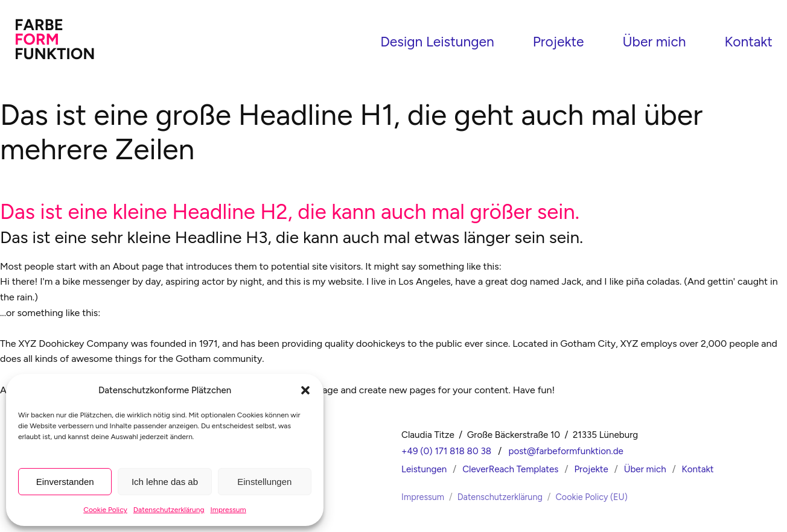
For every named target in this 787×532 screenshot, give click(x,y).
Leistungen (424, 467)
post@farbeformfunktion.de (566, 449)
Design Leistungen (437, 41)
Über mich (654, 41)
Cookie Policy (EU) (591, 495)
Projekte (559, 41)
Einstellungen (264, 482)
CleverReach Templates (510, 467)
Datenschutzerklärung (169, 510)
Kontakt (748, 41)
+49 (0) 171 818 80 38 (446, 449)
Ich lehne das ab (165, 482)
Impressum (228, 510)
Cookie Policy (105, 510)
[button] (305, 390)
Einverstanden (65, 482)
